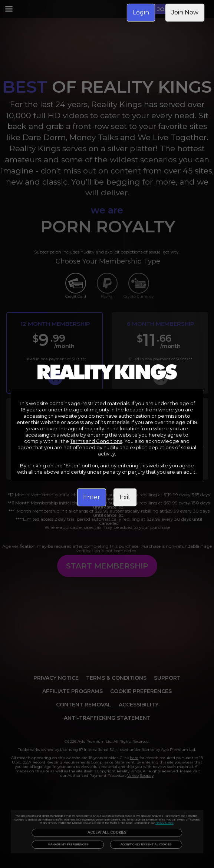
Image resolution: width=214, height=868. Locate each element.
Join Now (185, 12)
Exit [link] (125, 497)
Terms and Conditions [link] (96, 441)
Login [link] (141, 12)
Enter (92, 497)
